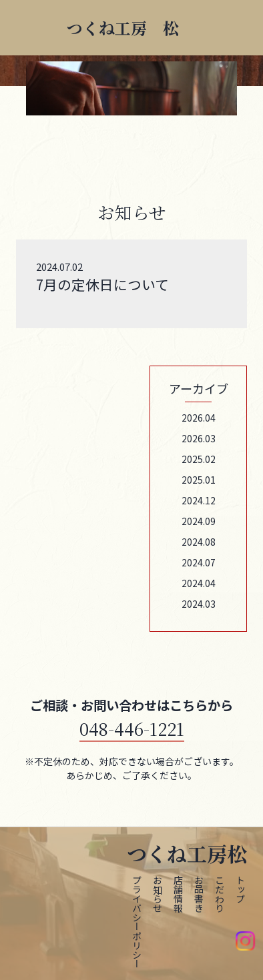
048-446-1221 (132, 728)
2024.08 (199, 542)
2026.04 (199, 418)
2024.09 (199, 521)
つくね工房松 (187, 853)
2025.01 (199, 480)
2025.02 (199, 459)
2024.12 (199, 500)
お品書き (199, 894)
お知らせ (158, 894)
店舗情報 (178, 894)
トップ (240, 889)
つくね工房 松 (123, 28)
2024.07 (199, 562)
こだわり (220, 894)
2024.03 (199, 604)
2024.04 (199, 583)
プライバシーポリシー (137, 922)
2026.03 (199, 438)
